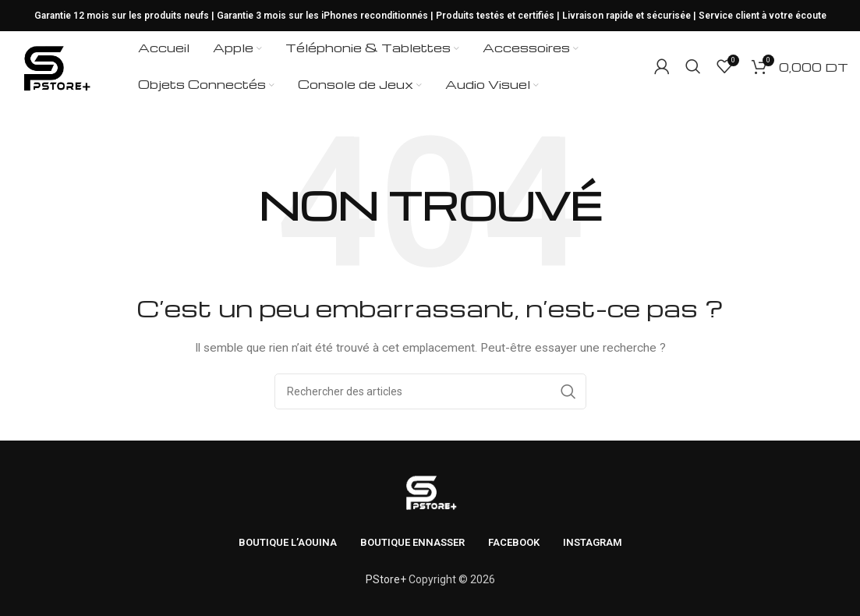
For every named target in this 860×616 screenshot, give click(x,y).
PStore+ (386, 579)
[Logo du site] (55, 65)
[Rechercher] (693, 66)
